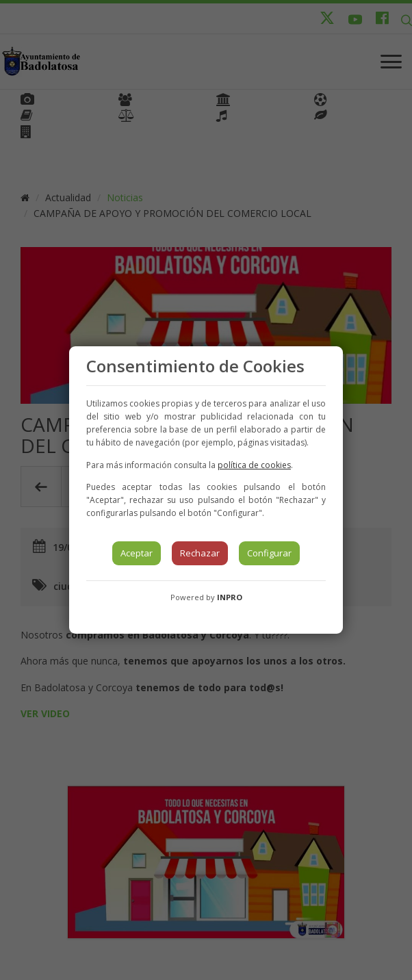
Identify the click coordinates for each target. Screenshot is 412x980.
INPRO (230, 597)
